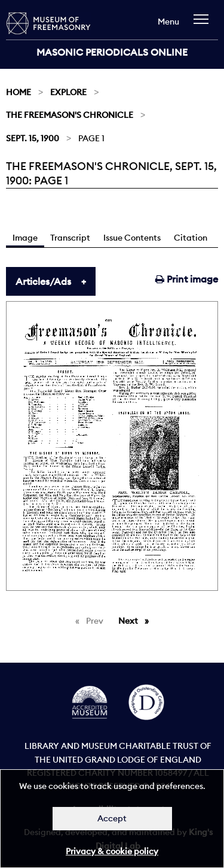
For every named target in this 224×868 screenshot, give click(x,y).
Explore (68, 92)
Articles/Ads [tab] (43, 281)
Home (19, 92)
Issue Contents (132, 238)
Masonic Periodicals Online (112, 52)
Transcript (70, 238)
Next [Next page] (136, 620)
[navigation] (204, 25)
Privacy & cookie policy (112, 851)
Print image (187, 279)
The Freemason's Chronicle (70, 115)
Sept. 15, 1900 (33, 138)
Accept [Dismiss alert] (112, 818)
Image (25, 238)
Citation (191, 238)
